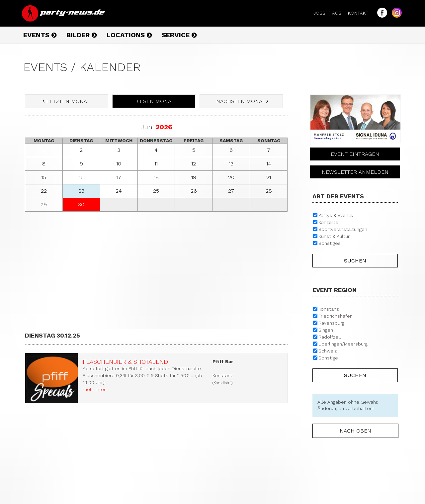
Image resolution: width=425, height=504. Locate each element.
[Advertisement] (156, 265)
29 (44, 204)
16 (81, 177)
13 (231, 164)
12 (194, 164)
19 (194, 177)
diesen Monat (154, 101)
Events (40, 35)
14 (269, 164)
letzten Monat (67, 101)
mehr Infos (95, 389)
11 (156, 164)
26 (194, 191)
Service (179, 35)
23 (81, 191)
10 (119, 164)
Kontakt (361, 13)
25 (156, 191)
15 (44, 177)
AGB (339, 13)
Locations (129, 35)
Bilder (82, 35)
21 (269, 177)
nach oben (355, 431)
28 (269, 191)
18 (156, 177)
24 (119, 191)
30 (81, 204)
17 (119, 177)
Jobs (322, 13)
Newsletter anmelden (355, 172)
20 (231, 177)
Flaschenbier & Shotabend (125, 362)
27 (231, 191)
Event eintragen (355, 154)
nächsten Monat (241, 101)
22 (44, 191)
